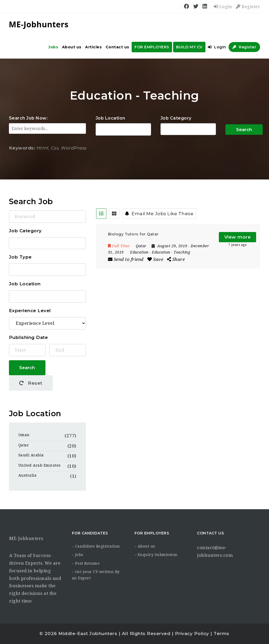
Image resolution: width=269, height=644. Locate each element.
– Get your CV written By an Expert (96, 575)
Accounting (188, 129)
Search (244, 130)
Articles (93, 47)
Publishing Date (29, 337)
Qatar (24, 445)
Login (223, 7)
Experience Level (30, 311)
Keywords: (22, 148)
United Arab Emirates (40, 465)
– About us (145, 546)
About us (72, 47)
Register (248, 7)
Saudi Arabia (31, 455)
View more (238, 237)
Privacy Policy (192, 633)
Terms (221, 633)
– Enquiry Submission (156, 555)
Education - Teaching (171, 252)
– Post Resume (86, 563)
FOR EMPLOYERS (152, 47)
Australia (28, 475)
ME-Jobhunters (26, 538)
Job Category (176, 118)
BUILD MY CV (189, 47)
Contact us (117, 47)
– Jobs (78, 555)
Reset (31, 383)
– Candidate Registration (96, 546)
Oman (24, 435)
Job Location (110, 118)
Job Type (20, 257)
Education (139, 252)
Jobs (53, 47)
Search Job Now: (28, 118)
